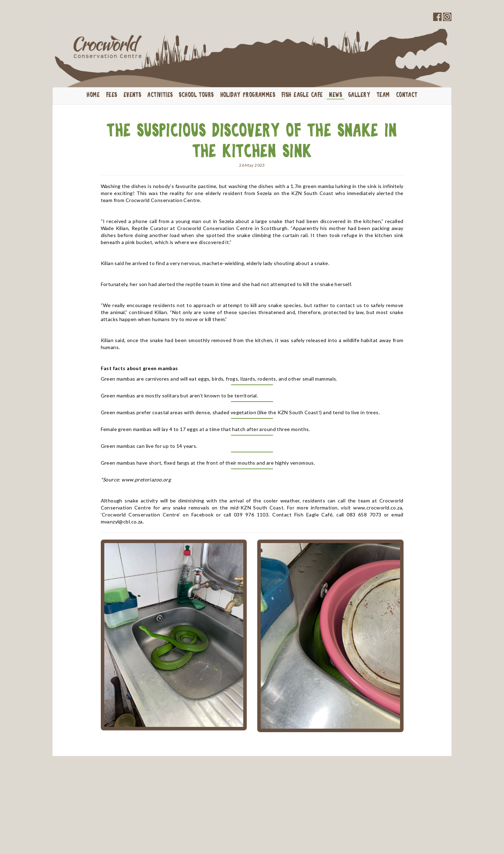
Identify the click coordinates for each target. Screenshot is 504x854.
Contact (407, 95)
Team (383, 95)
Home (93, 95)
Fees (112, 95)
